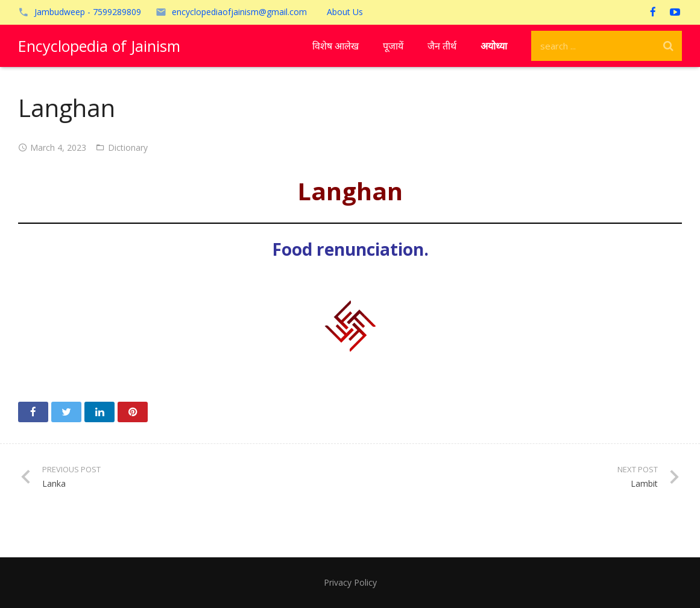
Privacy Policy (350, 582)
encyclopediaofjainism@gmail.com (239, 12)
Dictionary (128, 147)
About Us (345, 12)
